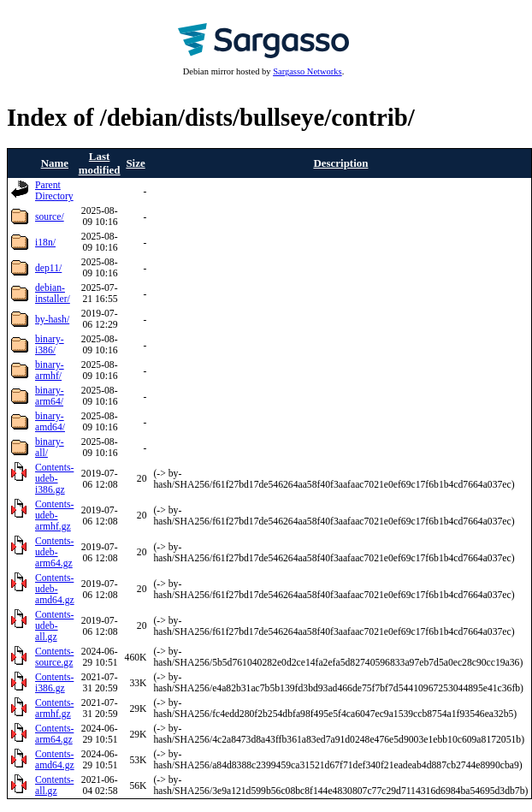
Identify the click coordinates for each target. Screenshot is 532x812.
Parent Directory (54, 191)
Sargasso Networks (307, 71)
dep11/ (48, 268)
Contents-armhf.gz (54, 708)
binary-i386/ (50, 345)
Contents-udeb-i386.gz (54, 479)
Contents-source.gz (54, 657)
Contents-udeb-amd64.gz (55, 589)
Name (55, 163)
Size (135, 163)
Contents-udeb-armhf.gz (54, 516)
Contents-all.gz (54, 785)
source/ (50, 217)
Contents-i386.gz (54, 683)
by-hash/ (52, 320)
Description (340, 163)
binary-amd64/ (50, 422)
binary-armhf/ (50, 370)
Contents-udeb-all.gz (54, 626)
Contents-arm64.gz (54, 734)
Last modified (100, 163)
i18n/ (45, 243)
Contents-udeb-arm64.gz (54, 552)
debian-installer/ (53, 293)
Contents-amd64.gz (55, 760)
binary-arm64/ (50, 396)
